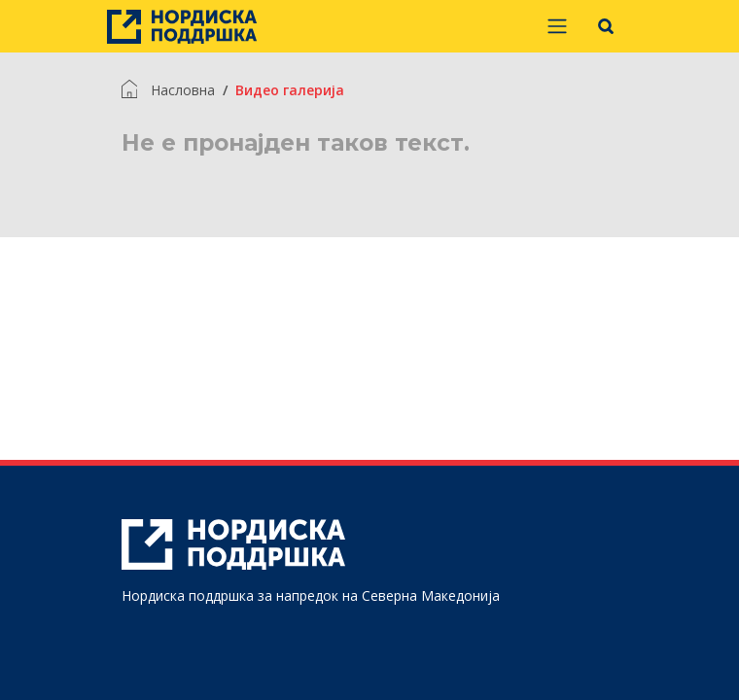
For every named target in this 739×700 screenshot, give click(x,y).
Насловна (183, 90)
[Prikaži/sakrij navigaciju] (557, 26)
